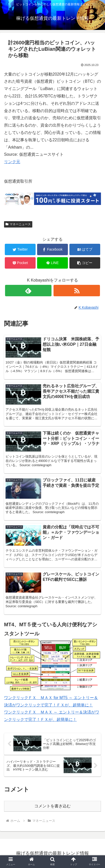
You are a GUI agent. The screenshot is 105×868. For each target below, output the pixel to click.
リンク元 (12, 162)
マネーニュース (18, 224)
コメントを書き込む (52, 806)
